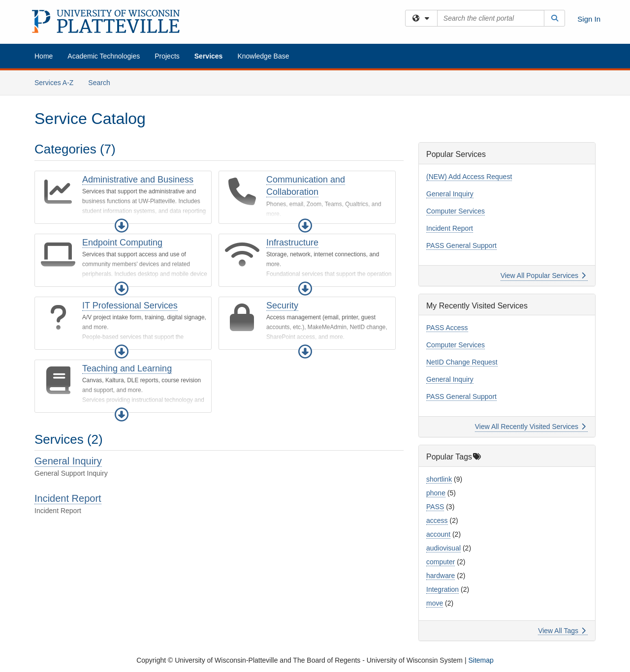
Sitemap (481, 660)
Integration (442, 589)
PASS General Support (461, 245)
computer (441, 562)
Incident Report (68, 498)
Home (44, 56)
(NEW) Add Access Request (469, 177)
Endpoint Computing (122, 243)
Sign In (589, 19)
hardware (441, 576)
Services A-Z (54, 83)
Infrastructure (292, 243)
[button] (122, 226)
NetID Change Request (462, 362)
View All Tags (562, 631)
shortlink (439, 479)
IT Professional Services (130, 305)
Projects (167, 56)
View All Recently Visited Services (530, 427)
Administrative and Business (138, 180)
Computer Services (456, 211)
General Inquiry (68, 461)
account (438, 534)
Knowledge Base (263, 56)
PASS (435, 507)
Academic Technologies (104, 56)
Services (209, 56)
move (435, 603)
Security (282, 305)
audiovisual (443, 548)
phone (436, 493)
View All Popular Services (543, 275)
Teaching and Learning (127, 368)
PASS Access (447, 328)
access (437, 520)
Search (103, 82)
